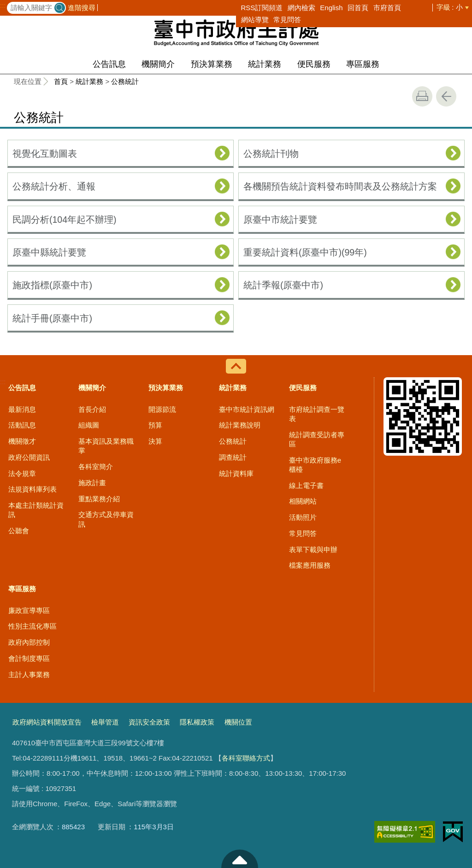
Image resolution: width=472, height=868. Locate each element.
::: (3, 6)
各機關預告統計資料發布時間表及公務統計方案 (340, 186)
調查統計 (233, 457)
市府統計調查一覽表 (317, 414)
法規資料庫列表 (32, 489)
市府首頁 (387, 8)
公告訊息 (109, 64)
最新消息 (22, 409)
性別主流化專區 (32, 626)
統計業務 (265, 64)
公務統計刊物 (271, 154)
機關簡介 (158, 64)
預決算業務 (212, 64)
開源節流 (162, 409)
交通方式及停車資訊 (106, 519)
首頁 (61, 81)
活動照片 (303, 517)
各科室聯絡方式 (246, 758)
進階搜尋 (82, 8)
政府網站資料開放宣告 (47, 722)
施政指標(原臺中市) (52, 285)
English (331, 8)
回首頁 (358, 8)
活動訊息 (22, 425)
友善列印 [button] (422, 96)
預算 (155, 425)
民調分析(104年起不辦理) (65, 220)
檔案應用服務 (310, 565)
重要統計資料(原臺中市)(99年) (305, 252)
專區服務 (363, 64)
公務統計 (125, 81)
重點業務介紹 (99, 499)
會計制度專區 (29, 658)
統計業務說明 (240, 425)
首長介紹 (92, 409)
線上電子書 (306, 485)
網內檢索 (301, 8)
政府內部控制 (29, 642)
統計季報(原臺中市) (283, 285)
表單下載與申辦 (313, 550)
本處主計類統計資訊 (36, 510)
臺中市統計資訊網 (247, 409)
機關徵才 (22, 441)
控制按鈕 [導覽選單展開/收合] (236, 366)
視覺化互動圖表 (45, 154)
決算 (155, 441)
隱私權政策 (197, 722)
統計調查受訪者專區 (317, 439)
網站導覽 (255, 20)
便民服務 (314, 64)
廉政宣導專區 (29, 610)
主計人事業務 (29, 675)
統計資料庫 (236, 473)
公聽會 (19, 531)
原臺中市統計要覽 (280, 220)
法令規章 (22, 473)
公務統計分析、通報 (54, 186)
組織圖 (89, 425)
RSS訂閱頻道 (262, 8)
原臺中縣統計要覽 (49, 252)
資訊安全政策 (149, 722)
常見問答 (287, 20)
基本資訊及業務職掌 (106, 446)
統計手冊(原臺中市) (52, 318)
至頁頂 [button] (240, 859)
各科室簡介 (96, 467)
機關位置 (238, 722)
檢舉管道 (105, 722)
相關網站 (303, 501)
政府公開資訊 (29, 457)
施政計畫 (92, 483)
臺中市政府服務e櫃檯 (315, 465)
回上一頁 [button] (446, 96)
